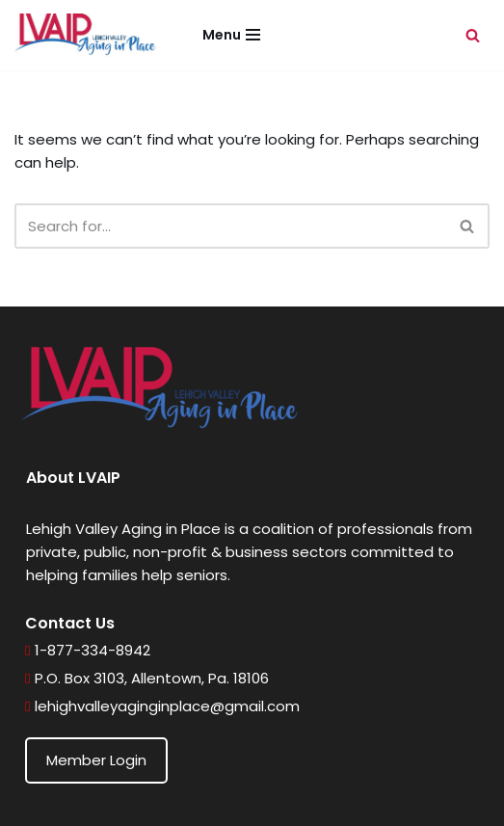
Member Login (96, 760)
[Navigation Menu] (231, 35)
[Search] (473, 35)
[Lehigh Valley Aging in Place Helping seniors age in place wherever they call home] (87, 35)
